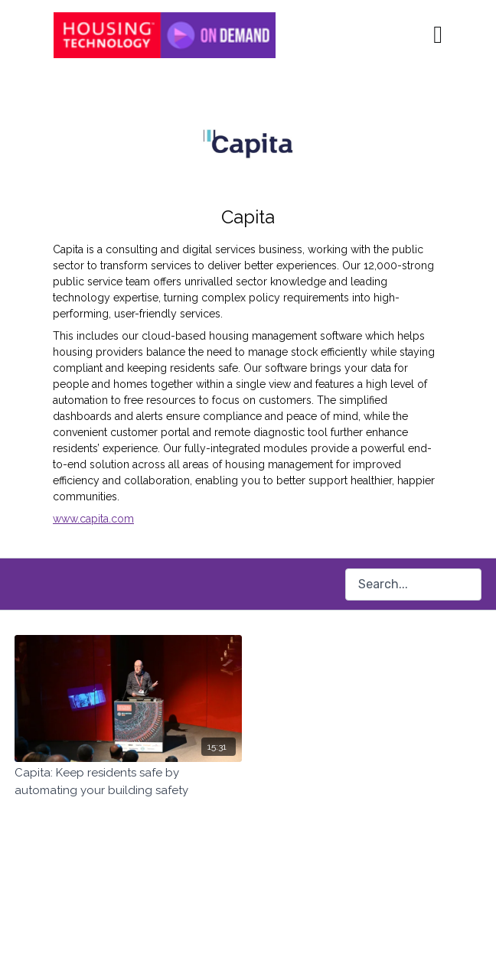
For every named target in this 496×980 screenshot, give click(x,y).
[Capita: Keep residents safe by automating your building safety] (128, 781)
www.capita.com (93, 519)
